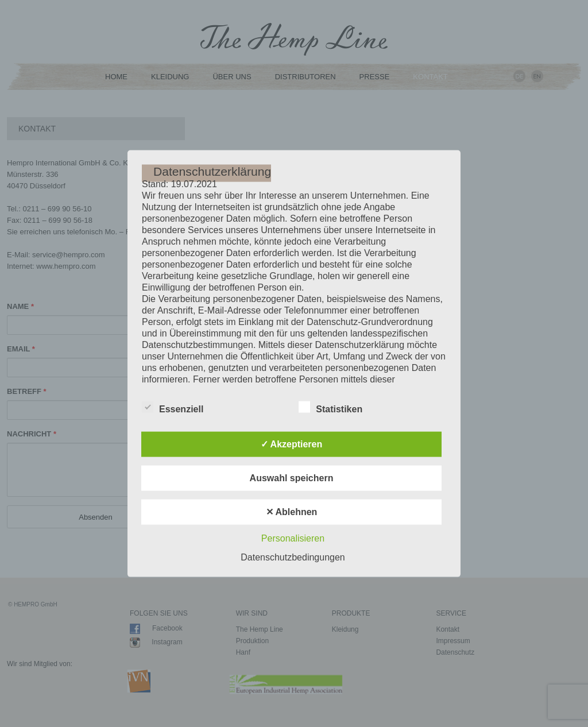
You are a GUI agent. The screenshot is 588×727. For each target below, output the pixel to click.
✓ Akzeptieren (292, 444)
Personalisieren (293, 538)
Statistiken (330, 407)
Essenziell (173, 407)
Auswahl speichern (292, 477)
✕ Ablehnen (292, 511)
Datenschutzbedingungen (293, 557)
